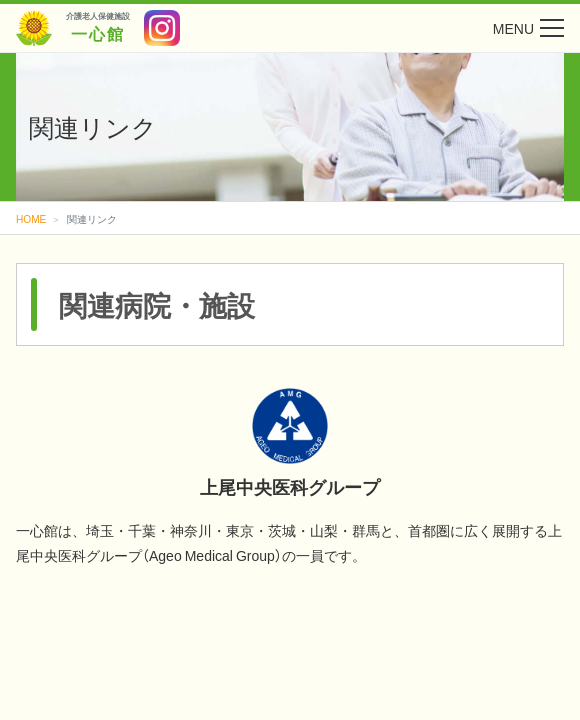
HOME (31, 218)
